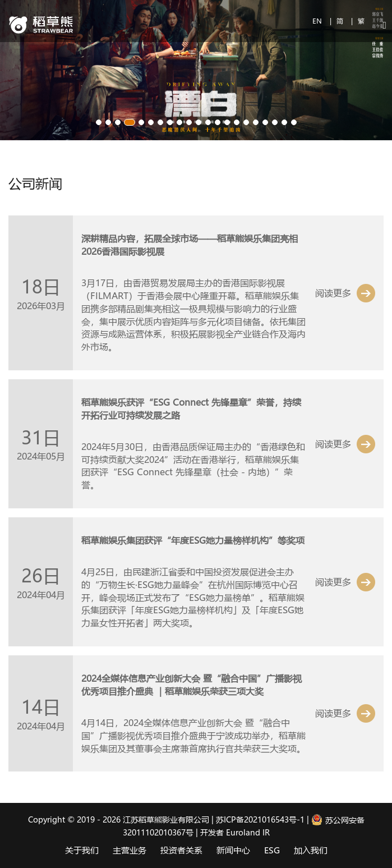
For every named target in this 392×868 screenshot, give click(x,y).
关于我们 (82, 850)
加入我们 (311, 850)
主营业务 (130, 850)
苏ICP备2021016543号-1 (260, 820)
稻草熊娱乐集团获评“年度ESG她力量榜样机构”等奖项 (193, 540)
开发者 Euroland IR (235, 832)
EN (318, 21)
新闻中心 (233, 850)
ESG (272, 850)
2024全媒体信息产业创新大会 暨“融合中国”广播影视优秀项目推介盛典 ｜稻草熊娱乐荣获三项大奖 (192, 685)
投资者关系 (181, 850)
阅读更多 (333, 293)
